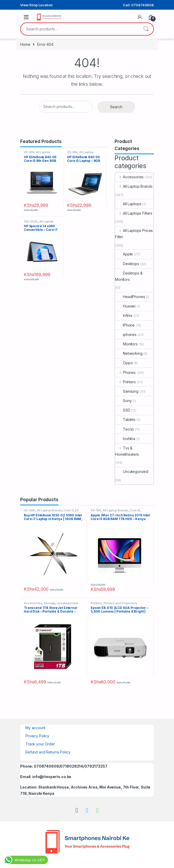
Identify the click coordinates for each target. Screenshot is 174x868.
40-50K (29, 510)
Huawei (125, 306)
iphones (126, 335)
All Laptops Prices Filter (134, 234)
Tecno (124, 429)
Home (25, 44)
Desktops (127, 264)
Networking (129, 353)
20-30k (29, 152)
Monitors (126, 344)
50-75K (96, 510)
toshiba (125, 439)
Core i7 (68, 510)
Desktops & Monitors (129, 276)
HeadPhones (130, 297)
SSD (123, 410)
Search (146, 29)
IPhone (125, 325)
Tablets (125, 419)
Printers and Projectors (120, 603)
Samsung (127, 391)
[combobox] (80, 29)
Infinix (124, 315)
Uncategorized (132, 472)
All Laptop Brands (134, 186)
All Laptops (128, 204)
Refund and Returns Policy (48, 752)
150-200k (31, 221)
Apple (124, 254)
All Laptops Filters (134, 213)
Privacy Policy (37, 736)
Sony (123, 401)
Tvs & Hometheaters (127, 451)
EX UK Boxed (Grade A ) (51, 512)
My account (35, 728)
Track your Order (40, 744)
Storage (50, 603)
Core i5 (135, 510)
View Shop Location (36, 5)
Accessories (129, 177)
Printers (125, 382)
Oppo (124, 363)
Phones (125, 372)
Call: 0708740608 (138, 5)
